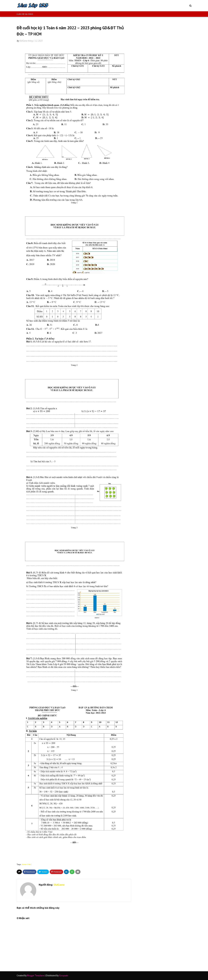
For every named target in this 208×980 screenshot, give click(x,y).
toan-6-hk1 (27, 864)
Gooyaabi (64, 976)
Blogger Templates (36, 976)
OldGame (23, 41)
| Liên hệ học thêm (25, 14)
